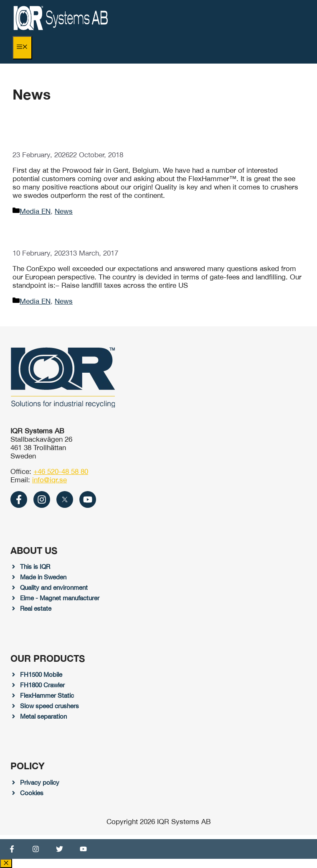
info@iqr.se (49, 480)
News (64, 211)
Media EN (35, 211)
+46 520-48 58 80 (61, 471)
